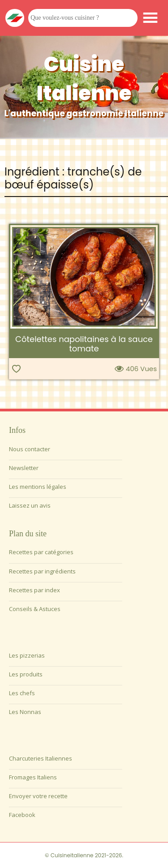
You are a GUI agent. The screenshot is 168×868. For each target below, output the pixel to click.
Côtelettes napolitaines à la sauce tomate (84, 344)
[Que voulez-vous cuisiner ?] (83, 18)
